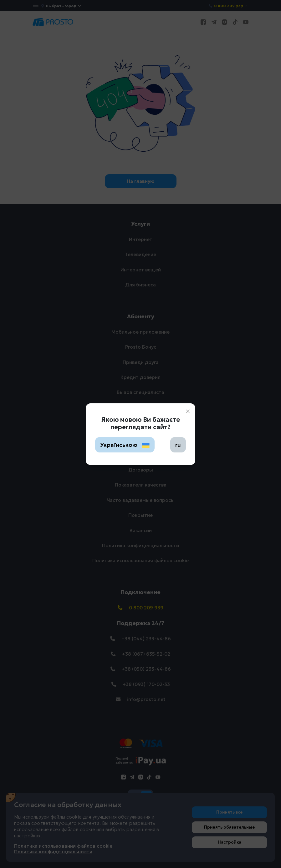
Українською (125, 445)
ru (178, 445)
